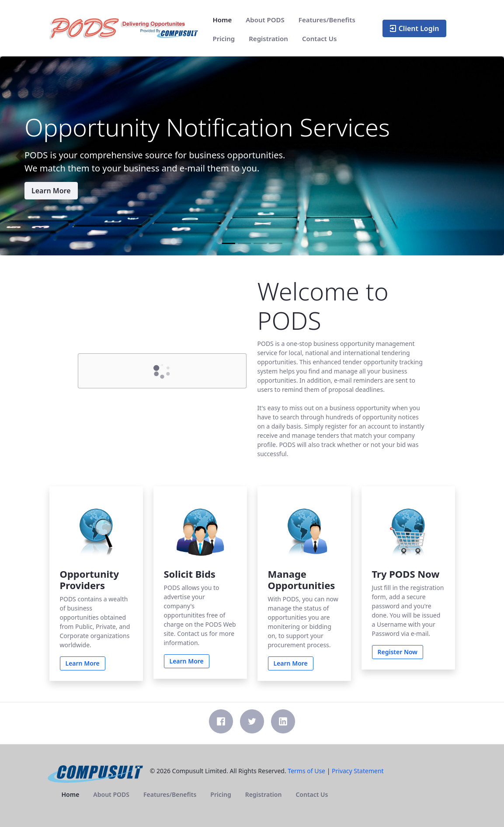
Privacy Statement (358, 771)
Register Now (398, 652)
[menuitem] (222, 20)
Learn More (51, 191)
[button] (20, 156)
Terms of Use (306, 771)
